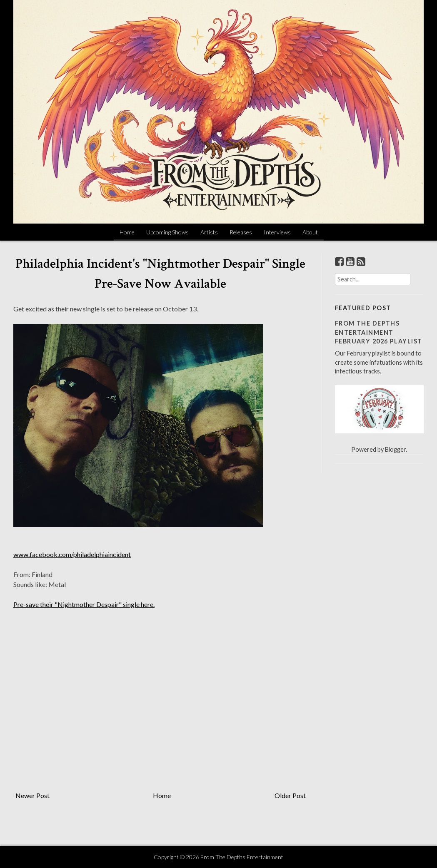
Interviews (277, 232)
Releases (241, 232)
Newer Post (32, 795)
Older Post (290, 795)
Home (127, 232)
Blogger (395, 449)
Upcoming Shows (167, 232)
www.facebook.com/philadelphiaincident (72, 554)
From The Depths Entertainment (242, 857)
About (310, 232)
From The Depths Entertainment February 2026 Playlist (379, 332)
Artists (209, 232)
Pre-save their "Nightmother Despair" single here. (84, 604)
